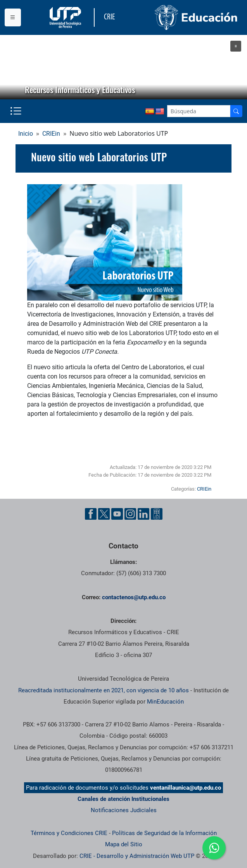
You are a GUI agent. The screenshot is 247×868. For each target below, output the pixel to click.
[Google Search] (199, 111)
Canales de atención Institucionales (123, 799)
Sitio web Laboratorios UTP (77, 438)
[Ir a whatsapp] (214, 848)
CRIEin (51, 134)
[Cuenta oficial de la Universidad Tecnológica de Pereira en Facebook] (91, 514)
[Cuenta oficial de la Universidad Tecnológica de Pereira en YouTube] (117, 514)
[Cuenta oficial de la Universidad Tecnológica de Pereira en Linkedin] (143, 514)
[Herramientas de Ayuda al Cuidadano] (157, 514)
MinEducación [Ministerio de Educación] (165, 702)
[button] (236, 46)
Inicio (26, 134)
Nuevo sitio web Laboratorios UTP (99, 157)
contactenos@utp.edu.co (134, 597)
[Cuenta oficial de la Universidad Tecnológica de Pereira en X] (104, 514)
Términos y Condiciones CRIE (69, 833)
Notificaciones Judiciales (124, 810)
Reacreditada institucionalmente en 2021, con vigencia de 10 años (104, 690)
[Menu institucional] (13, 17)
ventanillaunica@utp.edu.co (186, 788)
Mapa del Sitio (124, 844)
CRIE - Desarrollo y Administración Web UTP (137, 856)
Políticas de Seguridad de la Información (164, 833)
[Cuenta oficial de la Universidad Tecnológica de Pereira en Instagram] (130, 514)
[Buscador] (236, 111)
